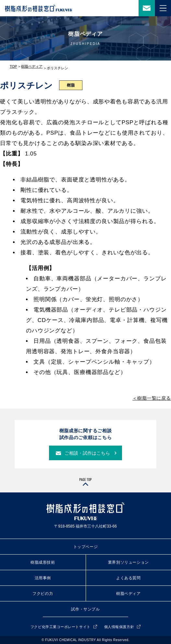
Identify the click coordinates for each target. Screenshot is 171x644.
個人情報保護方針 (119, 627)
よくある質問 (128, 578)
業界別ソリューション (128, 562)
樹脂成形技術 (43, 562)
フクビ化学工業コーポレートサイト (61, 627)
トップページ (86, 547)
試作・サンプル (85, 609)
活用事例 (43, 578)
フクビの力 (43, 594)
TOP (13, 66)
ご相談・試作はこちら (87, 453)
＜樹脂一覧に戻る (152, 398)
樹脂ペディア (32, 66)
